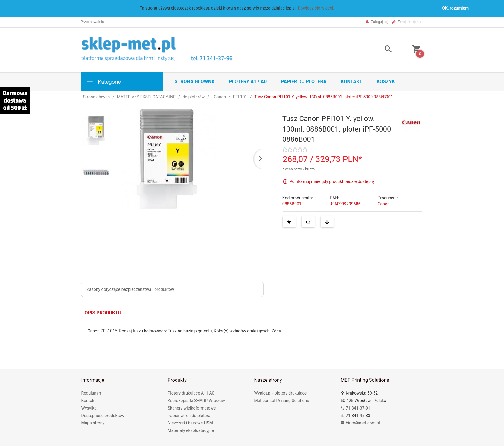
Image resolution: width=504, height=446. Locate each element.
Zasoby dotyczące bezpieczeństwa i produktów (131, 289)
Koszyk (386, 81)
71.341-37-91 (355, 408)
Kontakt (351, 81)
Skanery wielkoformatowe (192, 408)
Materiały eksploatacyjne (191, 430)
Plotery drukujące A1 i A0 (191, 393)
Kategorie (103, 81)
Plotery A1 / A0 (248, 81)
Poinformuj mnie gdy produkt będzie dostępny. (333, 181)
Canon (383, 204)
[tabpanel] (252, 340)
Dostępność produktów (103, 416)
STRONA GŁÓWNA (195, 81)
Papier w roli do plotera (189, 416)
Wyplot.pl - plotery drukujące (280, 393)
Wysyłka (89, 408)
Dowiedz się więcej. (316, 8)
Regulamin (91, 393)
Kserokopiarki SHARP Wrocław (196, 401)
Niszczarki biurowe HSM (190, 423)
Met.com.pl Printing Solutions (281, 401)
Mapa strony (93, 423)
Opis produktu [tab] (103, 313)
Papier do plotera (304, 81)
